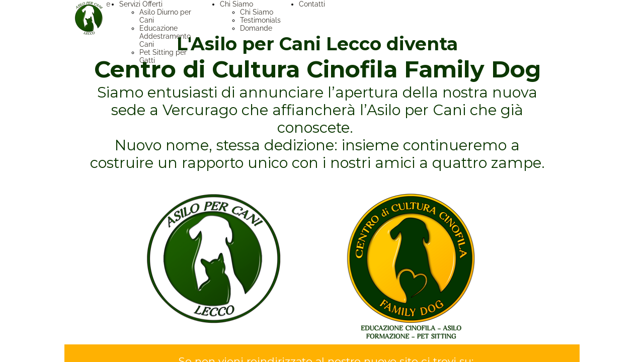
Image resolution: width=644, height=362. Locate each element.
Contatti (312, 4)
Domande (256, 28)
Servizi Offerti (141, 4)
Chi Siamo (236, 4)
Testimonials (260, 20)
